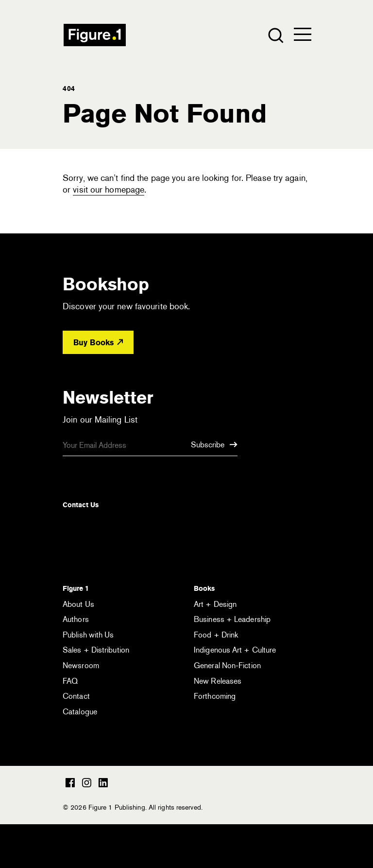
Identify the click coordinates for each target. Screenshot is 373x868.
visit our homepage (109, 190)
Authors (76, 619)
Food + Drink (216, 635)
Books (204, 588)
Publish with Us (88, 635)
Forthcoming (215, 696)
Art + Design (215, 604)
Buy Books (98, 343)
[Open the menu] (303, 36)
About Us (78, 604)
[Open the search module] (275, 35)
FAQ (70, 681)
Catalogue (80, 712)
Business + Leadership (232, 619)
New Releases (218, 681)
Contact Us (81, 505)
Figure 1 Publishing (95, 35)
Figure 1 (76, 588)
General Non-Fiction (227, 665)
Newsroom (81, 665)
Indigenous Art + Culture (235, 650)
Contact (76, 696)
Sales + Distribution (96, 650)
